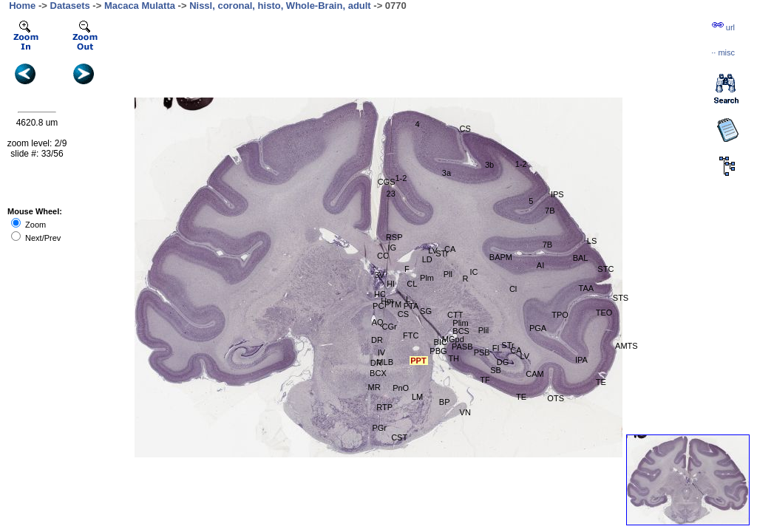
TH (454, 358)
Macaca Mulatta (140, 6)
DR (377, 340)
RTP (384, 407)
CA (516, 350)
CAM (534, 374)
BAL (581, 258)
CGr (390, 327)
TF (485, 380)
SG (426, 311)
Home (22, 6)
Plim (460, 323)
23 (391, 194)
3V (380, 275)
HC (380, 294)
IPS (557, 194)
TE (521, 397)
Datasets (70, 6)
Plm (427, 278)
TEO (604, 313)
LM (417, 397)
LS (592, 241)
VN (465, 412)
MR (374, 387)
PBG (438, 351)
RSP (394, 237)
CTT (455, 315)
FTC (411, 335)
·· (723, 52)
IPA (581, 360)
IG (393, 248)
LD (427, 259)
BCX (378, 373)
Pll (448, 274)
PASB (462, 347)
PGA (538, 328)
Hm (387, 301)
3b (489, 165)
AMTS (627, 346)
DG (503, 362)
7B (547, 245)
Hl (390, 284)
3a (447, 173)
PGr (379, 428)
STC (605, 269)
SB (496, 370)
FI (496, 348)
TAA (587, 288)
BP (445, 402)
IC (473, 272)
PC (378, 306)
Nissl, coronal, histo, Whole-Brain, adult (280, 6)
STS (621, 298)
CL (412, 284)
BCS (461, 331)
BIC (441, 342)
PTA (411, 306)
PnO (401, 388)
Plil (484, 330)
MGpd (453, 339)
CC (383, 256)
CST (399, 437)
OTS (556, 398)
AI (540, 265)
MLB (385, 362)
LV (525, 356)
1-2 (521, 164)
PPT (418, 361)
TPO (560, 315)
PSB (482, 352)
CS (403, 314)
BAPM (501, 257)
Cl (513, 289)
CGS (387, 182)
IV (381, 352)
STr (442, 253)
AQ (378, 322)
